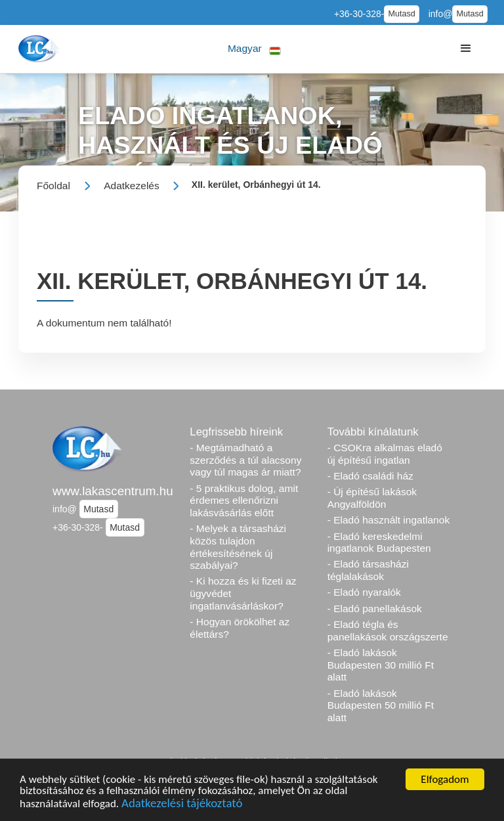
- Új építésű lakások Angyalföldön (372, 498)
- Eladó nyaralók (364, 592)
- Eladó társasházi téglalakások (368, 570)
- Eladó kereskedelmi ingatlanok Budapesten (379, 543)
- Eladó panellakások (375, 609)
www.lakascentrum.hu (113, 491)
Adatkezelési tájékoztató (182, 804)
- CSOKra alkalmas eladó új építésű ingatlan (385, 454)
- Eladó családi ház (370, 476)
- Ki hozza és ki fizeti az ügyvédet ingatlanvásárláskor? (243, 593)
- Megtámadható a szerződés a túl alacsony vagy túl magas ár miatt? (245, 460)
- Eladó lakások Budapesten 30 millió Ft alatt (381, 665)
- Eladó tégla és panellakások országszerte (388, 631)
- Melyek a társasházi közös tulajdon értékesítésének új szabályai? (238, 547)
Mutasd (401, 14)
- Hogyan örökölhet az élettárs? (240, 628)
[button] (254, 49)
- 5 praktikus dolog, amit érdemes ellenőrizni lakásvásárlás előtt (244, 500)
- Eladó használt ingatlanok (389, 520)
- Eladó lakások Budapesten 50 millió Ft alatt (381, 705)
